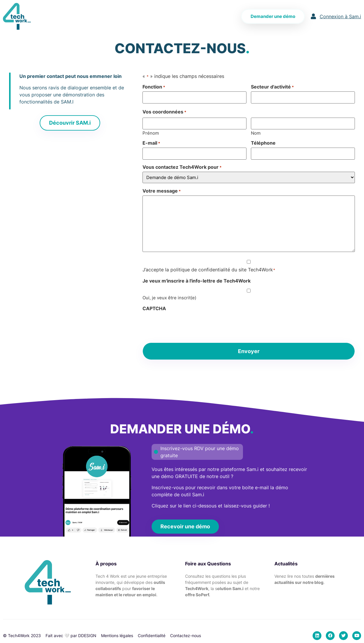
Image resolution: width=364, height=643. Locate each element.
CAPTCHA (154, 308)
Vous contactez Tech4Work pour (182, 167)
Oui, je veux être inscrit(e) (169, 298)
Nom (256, 133)
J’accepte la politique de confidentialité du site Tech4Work (209, 270)
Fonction (154, 87)
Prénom (151, 133)
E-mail (151, 143)
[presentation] (187, 325)
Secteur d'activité (272, 87)
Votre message (162, 191)
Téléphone (263, 143)
